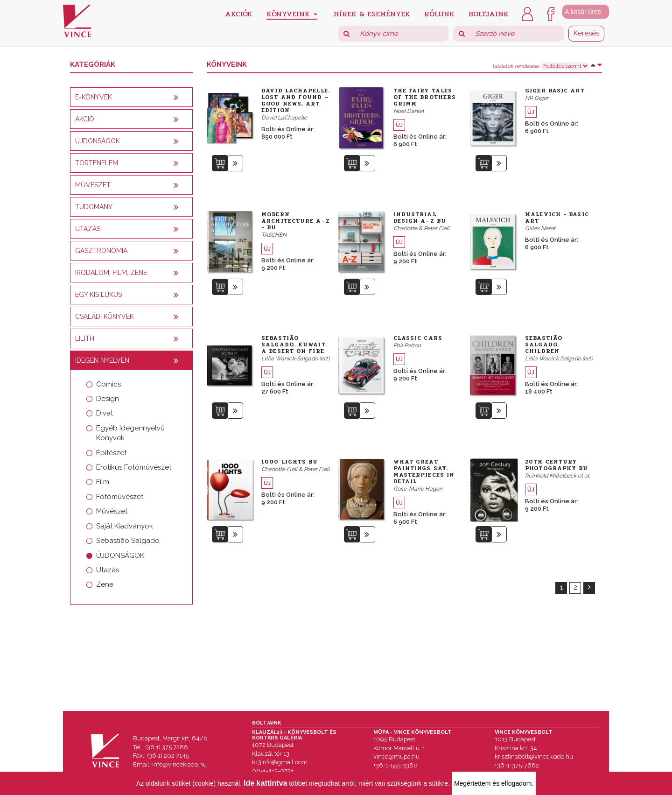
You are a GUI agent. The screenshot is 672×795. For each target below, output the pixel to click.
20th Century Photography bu (556, 465)
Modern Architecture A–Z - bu (296, 221)
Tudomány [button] (94, 207)
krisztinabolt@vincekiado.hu (534, 756)
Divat (105, 413)
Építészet (111, 453)
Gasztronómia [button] (101, 251)
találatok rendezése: (516, 66)
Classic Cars (418, 338)
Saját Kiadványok (125, 526)
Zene (105, 584)
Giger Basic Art (555, 91)
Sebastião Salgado (128, 541)
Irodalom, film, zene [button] (111, 273)
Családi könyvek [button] (105, 317)
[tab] (131, 97)
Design (108, 399)
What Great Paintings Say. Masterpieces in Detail (424, 471)
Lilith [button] (85, 338)
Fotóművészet (120, 497)
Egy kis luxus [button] (98, 295)
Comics (108, 384)
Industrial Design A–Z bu (420, 218)
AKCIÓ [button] (85, 119)
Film (103, 482)
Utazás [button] (88, 229)
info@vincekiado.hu (179, 764)
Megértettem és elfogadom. (494, 783)
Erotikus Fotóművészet (134, 467)
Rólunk (439, 13)
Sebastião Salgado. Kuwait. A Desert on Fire (294, 345)
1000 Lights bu (290, 462)
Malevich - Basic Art (557, 218)
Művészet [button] (93, 185)
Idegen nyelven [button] (102, 360)
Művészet (112, 511)
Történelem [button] (97, 163)
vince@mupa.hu (396, 756)
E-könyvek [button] (94, 97)
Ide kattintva (265, 783)
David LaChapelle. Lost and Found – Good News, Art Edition (296, 100)
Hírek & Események (372, 13)
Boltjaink (489, 13)
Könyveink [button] (292, 14)
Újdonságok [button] (98, 141)
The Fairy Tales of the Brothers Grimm (425, 97)
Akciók (239, 13)
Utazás (108, 570)
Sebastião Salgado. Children (544, 345)
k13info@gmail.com (280, 762)
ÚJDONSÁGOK (120, 556)
